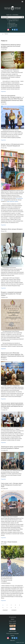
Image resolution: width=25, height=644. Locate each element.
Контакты (13, 636)
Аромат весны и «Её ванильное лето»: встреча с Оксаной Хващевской (12, 145)
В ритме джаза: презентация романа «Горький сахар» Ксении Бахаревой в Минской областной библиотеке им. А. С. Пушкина (12, 405)
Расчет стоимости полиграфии (13, 633)
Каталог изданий (12, 621)
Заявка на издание (13, 631)
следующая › (5, 610)
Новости (13, 619)
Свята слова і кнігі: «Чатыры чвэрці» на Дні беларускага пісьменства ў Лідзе (12, 485)
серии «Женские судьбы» (13, 201)
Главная (3, 34)
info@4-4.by (14, 27)
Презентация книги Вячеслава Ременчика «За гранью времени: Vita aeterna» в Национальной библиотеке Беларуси (12, 355)
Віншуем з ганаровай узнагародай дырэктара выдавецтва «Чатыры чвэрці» (11, 294)
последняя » (14, 610)
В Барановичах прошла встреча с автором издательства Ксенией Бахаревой (11, 46)
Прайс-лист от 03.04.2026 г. (13, 15)
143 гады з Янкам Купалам (9, 542)
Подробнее (3, 91)
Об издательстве (12, 617)
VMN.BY (23, 642)
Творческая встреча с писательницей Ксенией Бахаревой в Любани (12, 447)
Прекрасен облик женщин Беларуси (12, 229)
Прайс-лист (12, 640)
